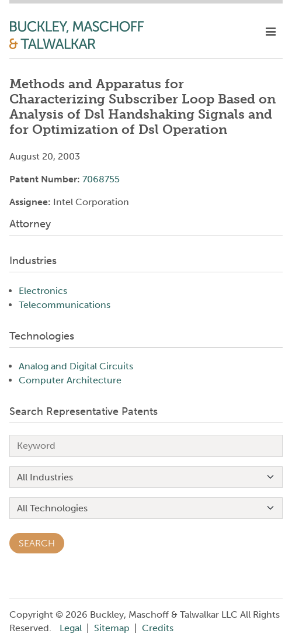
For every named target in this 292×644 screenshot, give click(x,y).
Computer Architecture (70, 380)
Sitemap (112, 628)
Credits (158, 628)
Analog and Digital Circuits (76, 366)
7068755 (101, 179)
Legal (71, 628)
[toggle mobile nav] (271, 32)
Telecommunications (65, 305)
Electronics (43, 291)
